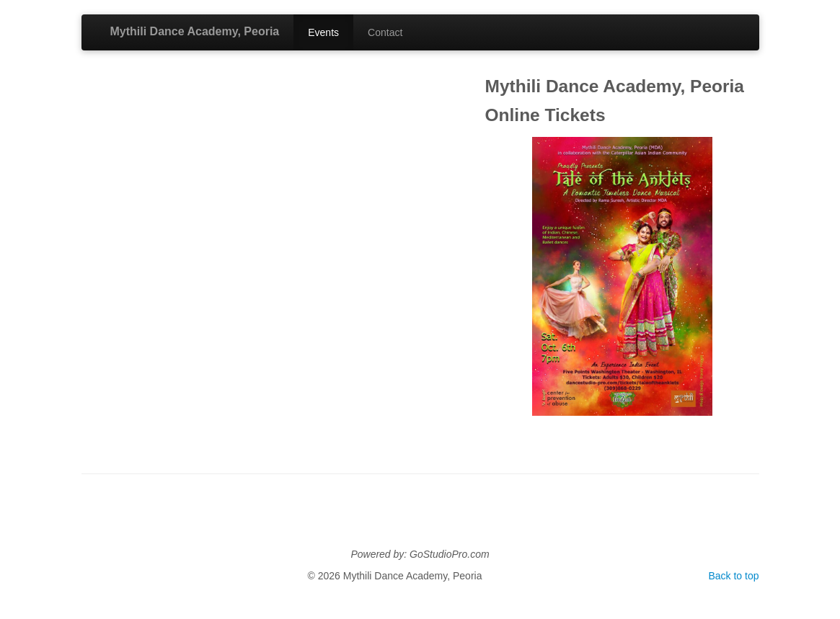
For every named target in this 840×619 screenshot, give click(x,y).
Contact (385, 32)
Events (323, 32)
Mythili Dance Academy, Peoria (195, 31)
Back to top (733, 576)
